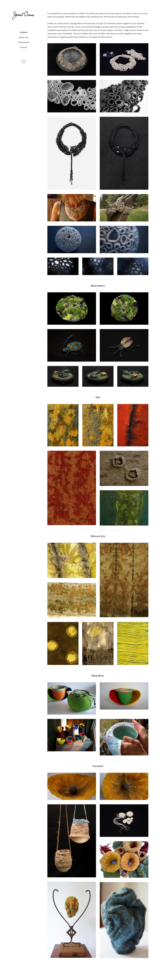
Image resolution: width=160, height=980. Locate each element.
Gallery (24, 32)
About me (24, 37)
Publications (24, 42)
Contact (23, 47)
